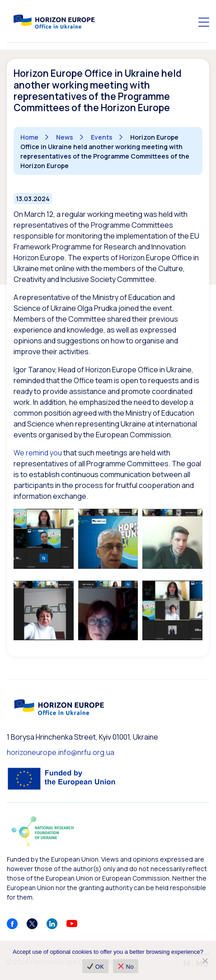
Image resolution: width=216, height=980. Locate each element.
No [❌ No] (126, 967)
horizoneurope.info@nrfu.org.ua (61, 752)
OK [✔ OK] (96, 967)
